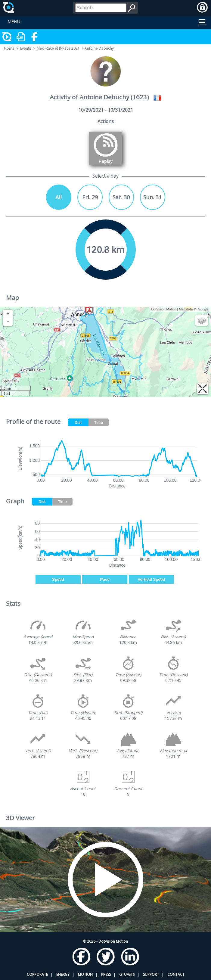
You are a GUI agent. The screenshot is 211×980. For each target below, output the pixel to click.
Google (203, 309)
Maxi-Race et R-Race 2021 (58, 48)
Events (26, 48)
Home (9, 48)
